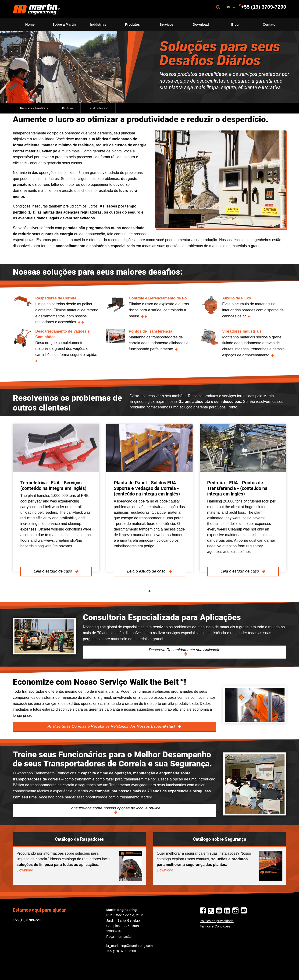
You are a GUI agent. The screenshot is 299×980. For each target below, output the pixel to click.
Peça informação (119, 937)
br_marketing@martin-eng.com (130, 946)
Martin (36, 9)
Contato (269, 25)
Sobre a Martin (64, 25)
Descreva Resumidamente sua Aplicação (185, 650)
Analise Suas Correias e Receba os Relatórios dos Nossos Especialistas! (112, 726)
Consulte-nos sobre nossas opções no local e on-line (114, 808)
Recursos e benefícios (34, 108)
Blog (235, 25)
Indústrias (98, 25)
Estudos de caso (98, 108)
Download (201, 25)
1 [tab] (149, 591)
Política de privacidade (217, 921)
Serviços (167, 25)
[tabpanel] (56, 498)
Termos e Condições (215, 926)
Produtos (132, 25)
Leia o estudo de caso (53, 571)
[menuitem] (36, 9)
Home (30, 25)
